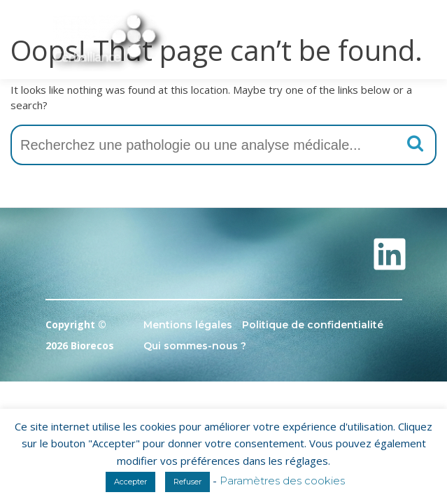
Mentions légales (188, 325)
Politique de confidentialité (313, 325)
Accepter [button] (130, 482)
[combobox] (223, 145)
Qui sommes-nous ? (195, 346)
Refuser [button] (187, 482)
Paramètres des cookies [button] (282, 481)
